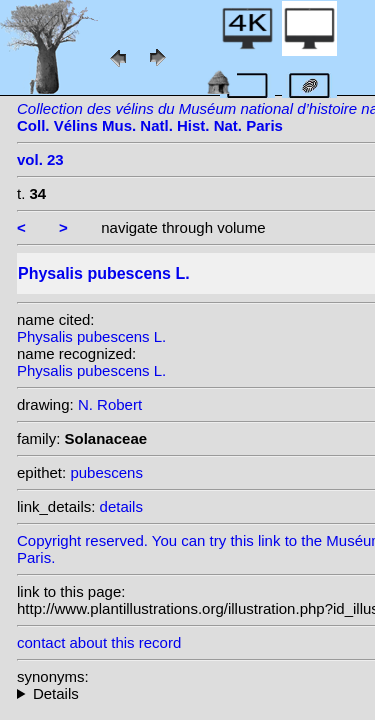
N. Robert (110, 404)
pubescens (106, 472)
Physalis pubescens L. (91, 336)
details (121, 506)
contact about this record (99, 642)
